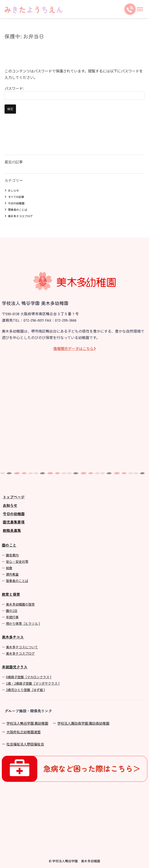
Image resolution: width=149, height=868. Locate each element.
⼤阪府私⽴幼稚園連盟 (24, 732)
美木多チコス (13, 637)
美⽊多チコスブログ (20, 653)
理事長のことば (18, 210)
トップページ (14, 497)
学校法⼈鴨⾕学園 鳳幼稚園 (27, 723)
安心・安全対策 (17, 561)
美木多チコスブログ (20, 216)
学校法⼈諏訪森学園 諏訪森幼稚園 (83, 723)
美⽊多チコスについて (22, 647)
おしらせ (13, 190)
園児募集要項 (14, 522)
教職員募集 (12, 530)
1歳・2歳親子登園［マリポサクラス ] (33, 683)
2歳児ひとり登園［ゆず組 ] (25, 690)
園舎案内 (12, 555)
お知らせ (10, 505)
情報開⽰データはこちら (73, 348)
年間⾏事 (12, 617)
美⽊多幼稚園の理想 (20, 604)
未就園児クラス (15, 667)
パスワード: (74, 93)
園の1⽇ (12, 611)
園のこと (9, 545)
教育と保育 (11, 594)
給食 (9, 568)
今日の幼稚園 (16, 203)
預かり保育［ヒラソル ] (23, 623)
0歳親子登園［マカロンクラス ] (29, 677)
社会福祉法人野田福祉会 (25, 744)
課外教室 (12, 574)
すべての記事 (16, 197)
